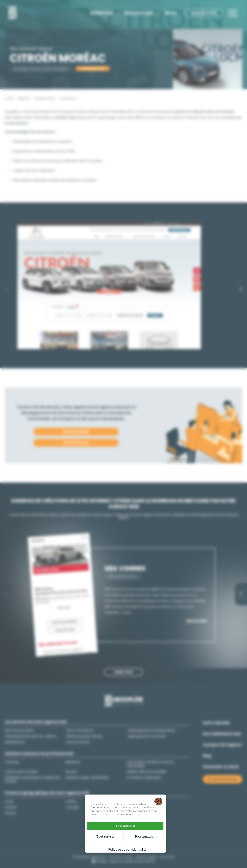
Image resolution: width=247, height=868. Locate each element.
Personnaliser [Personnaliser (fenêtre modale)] (145, 837)
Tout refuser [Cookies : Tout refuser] (105, 837)
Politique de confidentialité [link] (127, 849)
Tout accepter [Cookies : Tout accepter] (125, 826)
